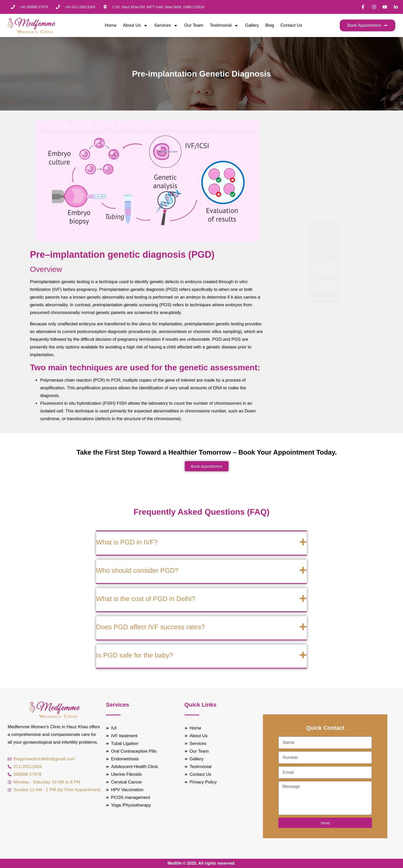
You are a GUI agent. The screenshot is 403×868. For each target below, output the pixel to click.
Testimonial (224, 25)
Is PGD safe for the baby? (135, 655)
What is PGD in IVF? (127, 542)
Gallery (252, 25)
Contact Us (291, 25)
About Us (135, 25)
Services (166, 25)
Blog (270, 25)
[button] (201, 543)
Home (111, 25)
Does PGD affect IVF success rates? (150, 627)
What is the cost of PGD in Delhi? (146, 599)
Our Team (194, 25)
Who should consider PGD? (137, 570)
